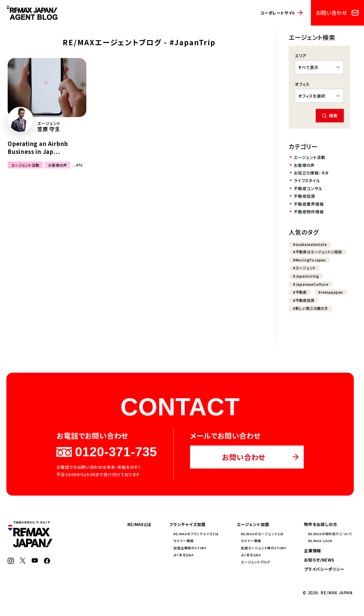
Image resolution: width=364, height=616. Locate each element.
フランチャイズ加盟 (187, 524)
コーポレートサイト (278, 13)
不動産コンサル (308, 188)
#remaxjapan (331, 292)
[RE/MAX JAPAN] (30, 545)
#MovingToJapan (309, 260)
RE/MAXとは (139, 524)
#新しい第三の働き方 (310, 308)
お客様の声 (57, 165)
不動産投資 (304, 196)
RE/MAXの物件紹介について (330, 534)
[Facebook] (47, 562)
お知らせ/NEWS (319, 560)
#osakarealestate (310, 244)
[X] (23, 562)
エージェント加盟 (253, 524)
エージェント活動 (25, 165)
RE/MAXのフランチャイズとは (196, 534)
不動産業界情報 (309, 204)
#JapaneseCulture (311, 284)
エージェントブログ (255, 562)
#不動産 (300, 292)
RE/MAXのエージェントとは (262, 534)
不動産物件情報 (309, 212)
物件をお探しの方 (321, 524)
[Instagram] (11, 562)
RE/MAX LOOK (320, 541)
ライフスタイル (307, 180)
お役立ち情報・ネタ (311, 173)
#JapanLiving (306, 276)
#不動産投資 (304, 300)
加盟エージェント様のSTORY (263, 548)
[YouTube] (35, 561)
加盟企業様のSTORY (190, 548)
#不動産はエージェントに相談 (318, 252)
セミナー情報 (184, 541)
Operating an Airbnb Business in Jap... (38, 147)
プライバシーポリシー (324, 569)
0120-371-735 (107, 452)
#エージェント (304, 268)
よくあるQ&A (184, 555)
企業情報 (313, 551)
